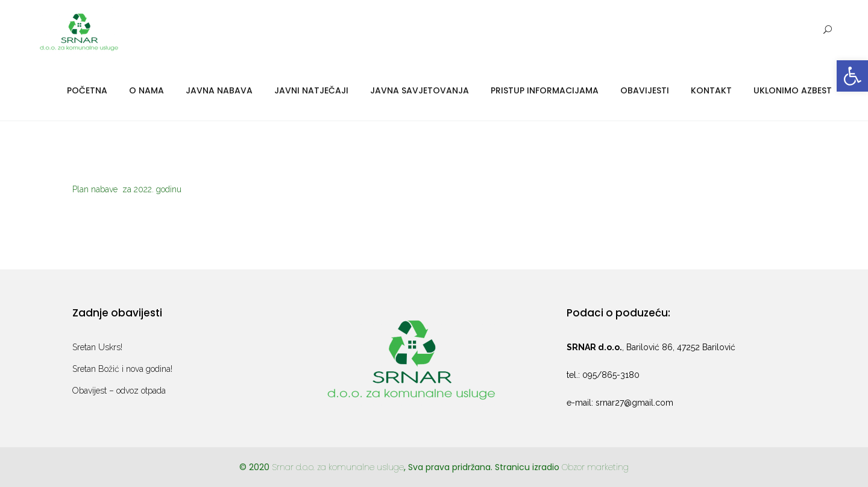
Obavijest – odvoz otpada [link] (119, 391)
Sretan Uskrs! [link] (97, 347)
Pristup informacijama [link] (545, 90)
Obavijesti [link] (645, 90)
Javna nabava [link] (219, 90)
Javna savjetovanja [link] (420, 90)
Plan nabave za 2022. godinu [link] (127, 189)
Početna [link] (87, 90)
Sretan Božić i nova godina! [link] (122, 369)
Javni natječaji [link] (311, 90)
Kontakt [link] (711, 90)
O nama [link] (146, 90)
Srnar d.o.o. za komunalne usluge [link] (338, 467)
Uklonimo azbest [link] (793, 90)
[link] (852, 76)
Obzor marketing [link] (595, 467)
